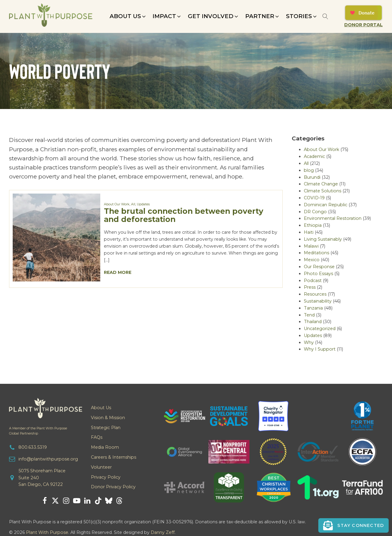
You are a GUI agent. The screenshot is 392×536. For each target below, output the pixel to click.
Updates (143, 204)
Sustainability (318, 301)
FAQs (97, 437)
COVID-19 (314, 198)
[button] (128, 16)
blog (309, 170)
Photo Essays (318, 274)
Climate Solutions (323, 191)
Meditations (316, 253)
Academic (314, 156)
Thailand (313, 322)
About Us (101, 408)
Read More (118, 272)
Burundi (312, 177)
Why (309, 342)
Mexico (312, 260)
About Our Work (117, 204)
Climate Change (321, 184)
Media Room (105, 447)
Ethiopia (313, 225)
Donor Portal (363, 25)
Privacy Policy (106, 477)
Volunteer (101, 467)
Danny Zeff (163, 532)
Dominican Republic (326, 205)
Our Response (319, 267)
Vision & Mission (108, 418)
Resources (315, 294)
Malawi (311, 246)
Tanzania (313, 308)
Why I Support (320, 349)
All (133, 204)
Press (310, 287)
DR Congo (315, 212)
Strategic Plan (106, 428)
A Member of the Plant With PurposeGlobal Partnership (38, 431)
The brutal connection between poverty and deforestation (184, 215)
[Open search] (325, 16)
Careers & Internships (114, 457)
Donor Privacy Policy (113, 487)
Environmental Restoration (333, 218)
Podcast (313, 281)
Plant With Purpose (47, 532)
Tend (309, 315)
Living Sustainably (323, 239)
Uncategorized (320, 329)
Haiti (309, 232)
